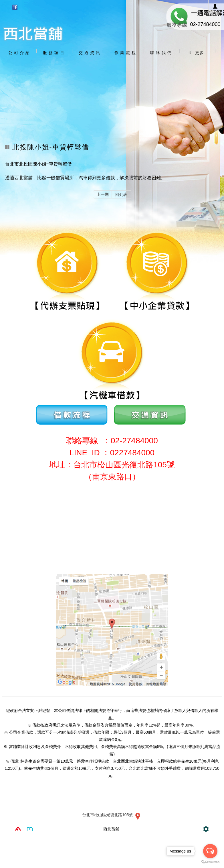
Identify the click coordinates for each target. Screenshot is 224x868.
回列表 (121, 194)
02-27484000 (205, 24)
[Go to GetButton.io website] (210, 862)
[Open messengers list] (210, 851)
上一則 (103, 194)
